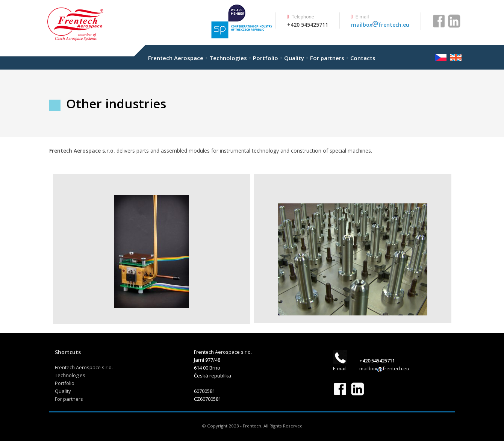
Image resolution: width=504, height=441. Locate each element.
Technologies (228, 58)
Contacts (363, 58)
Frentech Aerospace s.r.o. (84, 367)
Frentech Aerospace (176, 58)
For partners (327, 58)
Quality (294, 58)
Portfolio (266, 58)
